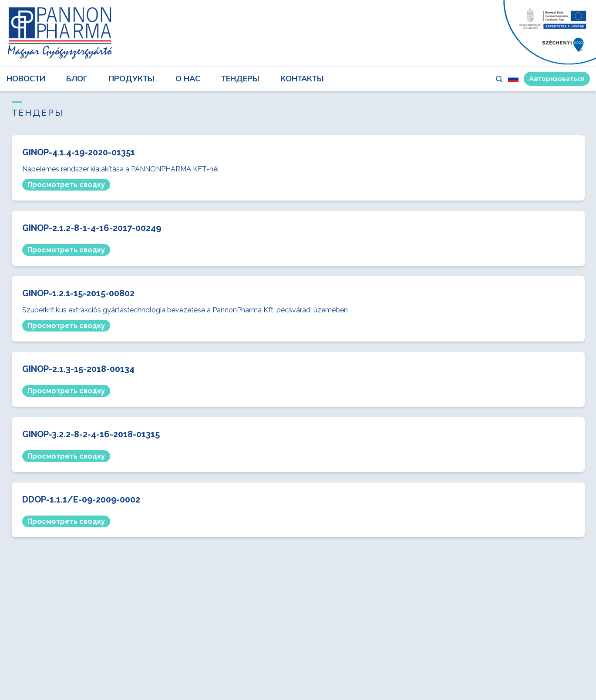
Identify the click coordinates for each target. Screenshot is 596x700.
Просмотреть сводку (66, 185)
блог (77, 79)
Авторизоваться (557, 79)
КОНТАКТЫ (302, 79)
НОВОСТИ (26, 79)
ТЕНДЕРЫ (240, 79)
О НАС (188, 79)
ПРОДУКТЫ (131, 79)
